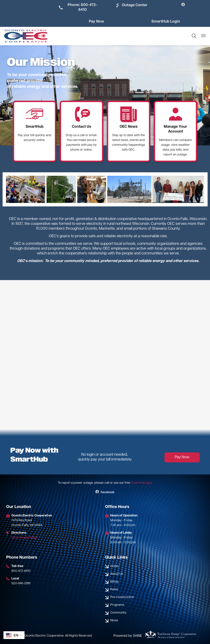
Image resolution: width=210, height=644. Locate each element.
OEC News (129, 117)
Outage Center (131, 5)
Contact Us (81, 117)
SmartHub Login (166, 22)
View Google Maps (24, 538)
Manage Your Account (175, 120)
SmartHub (35, 117)
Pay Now (96, 22)
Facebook (105, 493)
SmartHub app (141, 483)
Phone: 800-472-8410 (78, 7)
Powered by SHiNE (128, 636)
